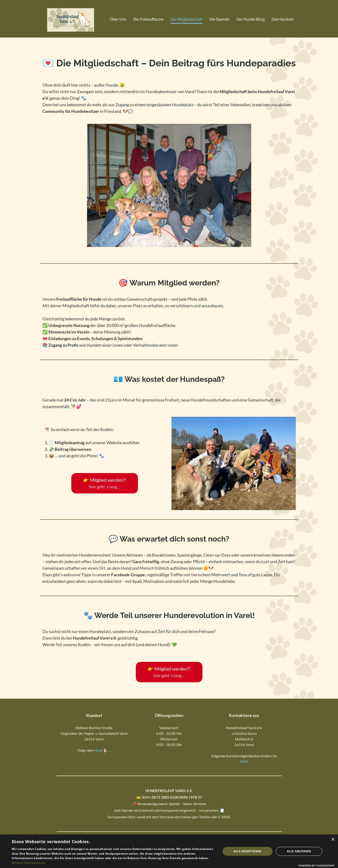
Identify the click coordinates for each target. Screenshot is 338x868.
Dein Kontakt (283, 19)
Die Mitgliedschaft (186, 19)
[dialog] (169, 851)
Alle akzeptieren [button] (247, 851)
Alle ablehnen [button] (299, 851)
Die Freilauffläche (148, 19)
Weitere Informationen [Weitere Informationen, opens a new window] (28, 863)
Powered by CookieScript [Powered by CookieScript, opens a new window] (317, 866)
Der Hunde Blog (251, 19)
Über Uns (118, 19)
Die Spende (219, 19)
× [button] (333, 840)
